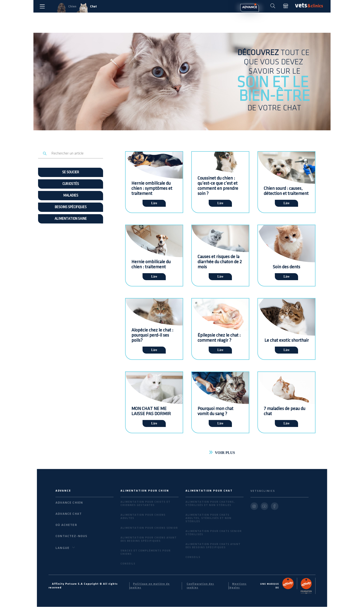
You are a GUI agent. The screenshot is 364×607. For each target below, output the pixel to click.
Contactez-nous (71, 536)
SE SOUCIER (71, 172)
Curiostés (71, 184)
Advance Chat (69, 514)
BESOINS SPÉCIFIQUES (71, 207)
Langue (66, 548)
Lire (154, 203)
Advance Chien (69, 503)
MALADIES (71, 196)
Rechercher (45, 154)
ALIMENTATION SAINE (71, 219)
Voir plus (225, 453)
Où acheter (66, 525)
